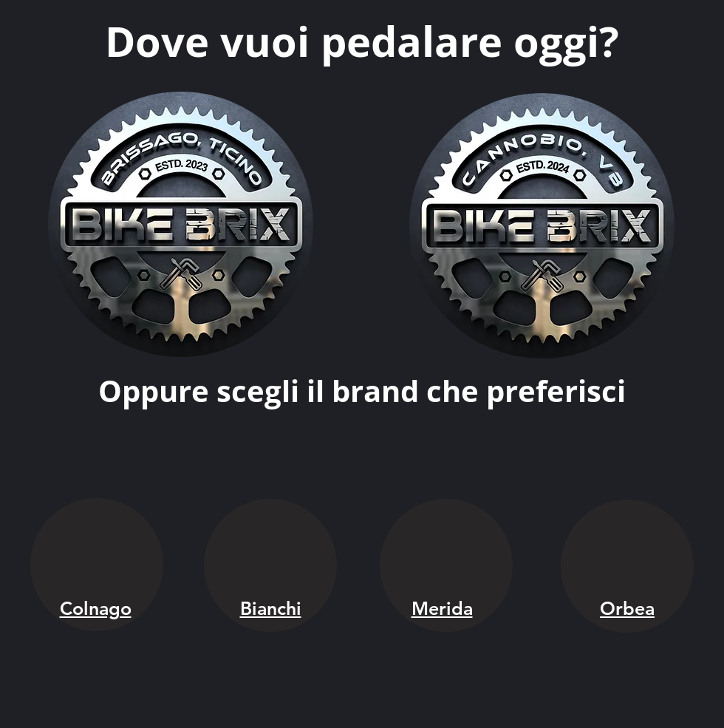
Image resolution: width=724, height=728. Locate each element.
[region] (181, 226)
